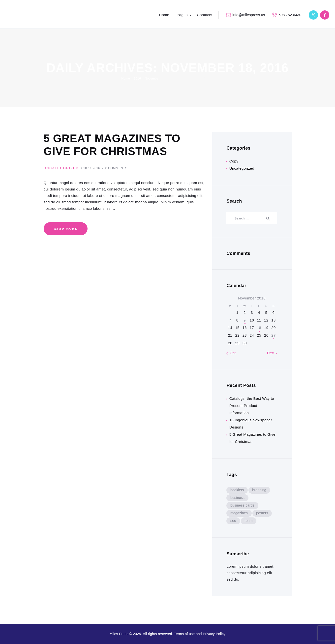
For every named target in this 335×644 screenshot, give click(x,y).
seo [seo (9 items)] (233, 521)
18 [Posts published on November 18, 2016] (259, 328)
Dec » (272, 353)
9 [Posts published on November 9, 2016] (245, 320)
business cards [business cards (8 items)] (242, 505)
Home (126, 78)
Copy (234, 161)
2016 (137, 78)
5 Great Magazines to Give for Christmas (114, 145)
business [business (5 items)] (238, 498)
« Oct (231, 353)
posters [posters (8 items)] (263, 513)
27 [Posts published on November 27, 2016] (273, 335)
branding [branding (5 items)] (260, 490)
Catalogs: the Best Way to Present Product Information (252, 406)
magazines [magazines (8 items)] (239, 513)
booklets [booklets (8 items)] (237, 490)
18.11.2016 (92, 169)
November (152, 78)
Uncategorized (62, 169)
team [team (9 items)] (249, 521)
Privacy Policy (214, 634)
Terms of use (184, 634)
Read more (65, 229)
